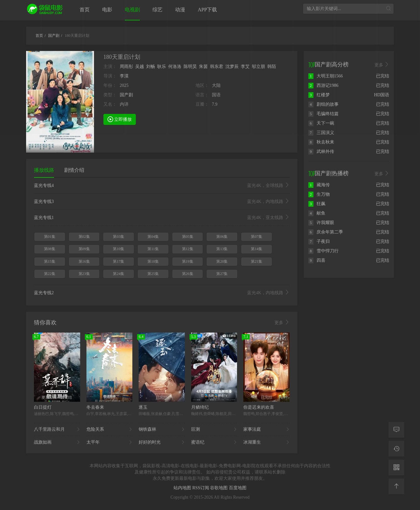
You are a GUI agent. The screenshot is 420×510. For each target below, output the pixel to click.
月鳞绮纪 (200, 407)
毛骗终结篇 (323, 114)
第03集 (119, 237)
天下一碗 (321, 123)
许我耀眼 (321, 223)
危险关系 (110, 429)
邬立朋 (258, 67)
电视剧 (132, 10)
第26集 (188, 274)
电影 (107, 10)
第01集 (50, 237)
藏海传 (319, 185)
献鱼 (317, 213)
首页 (85, 10)
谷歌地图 (219, 488)
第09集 (84, 249)
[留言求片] (396, 430)
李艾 (245, 67)
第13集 (222, 249)
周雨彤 (126, 67)
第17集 (119, 261)
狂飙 (317, 204)
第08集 (50, 249)
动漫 (180, 10)
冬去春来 (95, 407)
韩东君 (217, 67)
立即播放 (120, 119)
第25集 (153, 274)
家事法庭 (266, 429)
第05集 (188, 237)
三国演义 (321, 133)
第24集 (119, 274)
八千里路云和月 (57, 429)
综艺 (157, 10)
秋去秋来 (321, 142)
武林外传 (321, 151)
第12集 (188, 249)
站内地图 (183, 488)
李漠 (124, 76)
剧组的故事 (323, 104)
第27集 (222, 274)
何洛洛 (175, 67)
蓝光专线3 (162, 202)
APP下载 (207, 10)
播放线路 (44, 170)
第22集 (50, 274)
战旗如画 (57, 442)
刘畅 (151, 67)
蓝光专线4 (162, 186)
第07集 (257, 237)
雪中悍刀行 (323, 251)
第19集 (188, 261)
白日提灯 (43, 407)
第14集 (257, 249)
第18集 (153, 261)
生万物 (319, 194)
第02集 (84, 237)
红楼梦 (319, 95)
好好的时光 (162, 442)
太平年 (110, 442)
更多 (282, 322)
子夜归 (319, 241)
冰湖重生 (266, 442)
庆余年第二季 (326, 232)
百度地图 (238, 488)
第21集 (257, 261)
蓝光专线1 (162, 218)
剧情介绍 (74, 170)
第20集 (222, 261)
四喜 (317, 260)
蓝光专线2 (162, 293)
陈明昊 (190, 67)
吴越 (140, 67)
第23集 (84, 274)
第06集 (222, 237)
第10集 (119, 249)
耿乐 (162, 67)
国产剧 (126, 95)
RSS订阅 (201, 488)
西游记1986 (323, 85)
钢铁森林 (162, 429)
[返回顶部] (396, 486)
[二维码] (396, 468)
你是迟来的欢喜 (259, 407)
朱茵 (203, 67)
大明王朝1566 (326, 76)
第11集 (153, 249)
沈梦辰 (232, 67)
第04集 (153, 237)
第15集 (50, 261)
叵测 (214, 429)
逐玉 (143, 407)
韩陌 (272, 67)
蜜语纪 (214, 442)
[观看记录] (396, 449)
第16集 (84, 261)
